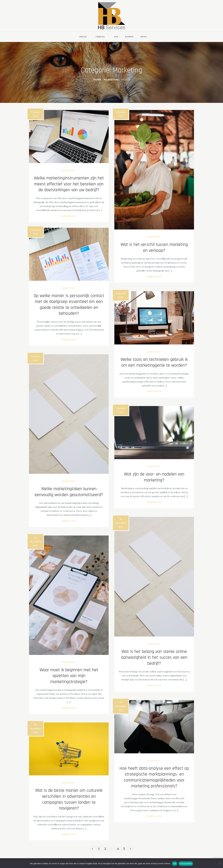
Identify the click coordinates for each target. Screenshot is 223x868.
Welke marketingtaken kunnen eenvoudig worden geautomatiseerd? (69, 492)
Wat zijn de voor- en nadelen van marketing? (154, 477)
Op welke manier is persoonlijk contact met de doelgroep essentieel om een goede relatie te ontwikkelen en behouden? (69, 305)
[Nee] (219, 864)
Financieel (102, 37)
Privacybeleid (186, 864)
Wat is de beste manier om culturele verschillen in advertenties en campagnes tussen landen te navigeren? (69, 799)
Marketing (68, 170)
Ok (175, 864)
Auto (116, 37)
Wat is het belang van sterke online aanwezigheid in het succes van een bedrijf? (154, 657)
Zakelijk (84, 37)
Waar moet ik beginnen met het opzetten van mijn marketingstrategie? (69, 676)
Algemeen (129, 37)
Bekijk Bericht (69, 216)
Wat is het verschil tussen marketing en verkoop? (154, 247)
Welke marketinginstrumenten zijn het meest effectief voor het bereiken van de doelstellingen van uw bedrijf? (69, 184)
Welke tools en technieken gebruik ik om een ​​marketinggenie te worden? (154, 362)
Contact (144, 37)
